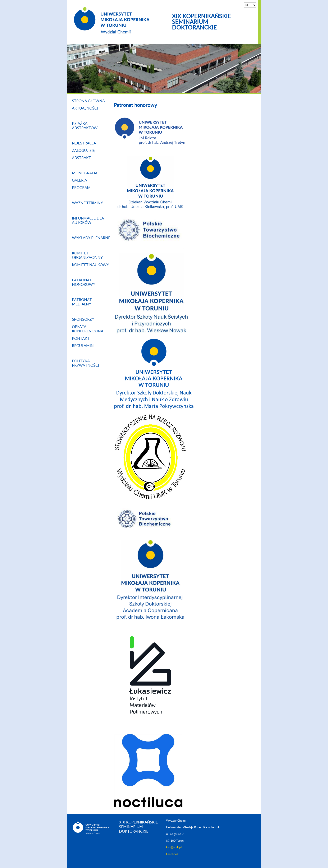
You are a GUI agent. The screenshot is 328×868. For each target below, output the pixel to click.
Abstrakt (81, 158)
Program (81, 188)
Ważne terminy (87, 203)
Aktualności (85, 108)
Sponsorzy (83, 320)
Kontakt (81, 339)
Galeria (79, 181)
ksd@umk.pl (174, 848)
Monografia (85, 173)
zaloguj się (83, 151)
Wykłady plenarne (91, 238)
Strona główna (88, 101)
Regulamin (83, 346)
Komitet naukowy (90, 265)
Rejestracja (84, 143)
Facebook (172, 854)
